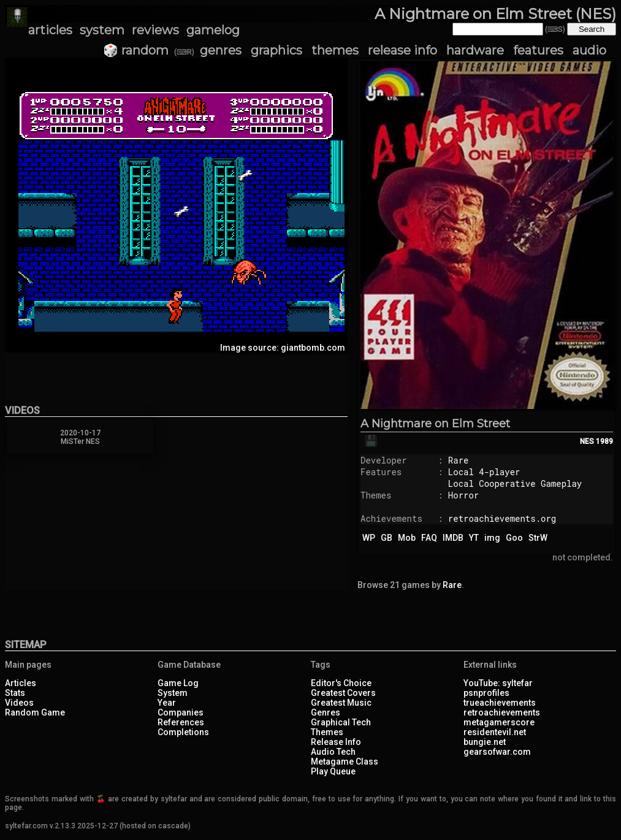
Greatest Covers (343, 693)
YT (474, 538)
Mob (407, 538)
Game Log (178, 683)
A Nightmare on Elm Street (435, 424)
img (492, 538)
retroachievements (502, 712)
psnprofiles (486, 693)
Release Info (336, 742)
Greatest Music (341, 703)
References (181, 722)
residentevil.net (495, 732)
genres (221, 50)
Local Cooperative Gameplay (515, 483)
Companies (181, 712)
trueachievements (500, 703)
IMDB (453, 538)
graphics (276, 50)
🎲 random (136, 50)
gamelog (213, 30)
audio (589, 50)
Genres (326, 712)
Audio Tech (333, 752)
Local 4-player (484, 472)
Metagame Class (345, 762)
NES (587, 441)
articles (50, 30)
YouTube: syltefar (498, 683)
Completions (183, 732)
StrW (538, 538)
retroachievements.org (502, 518)
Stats (15, 693)
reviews (155, 30)
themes (335, 50)
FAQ (429, 538)
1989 (604, 441)
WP (369, 538)
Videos (19, 703)
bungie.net (485, 742)
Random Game (35, 712)
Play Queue (333, 771)
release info (402, 50)
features (538, 50)
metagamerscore (499, 722)
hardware (475, 50)
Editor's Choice (341, 683)
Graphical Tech (341, 722)
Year (167, 703)
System (173, 693)
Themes (327, 732)
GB (387, 538)
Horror (463, 495)
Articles (21, 683)
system (102, 30)
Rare (459, 460)
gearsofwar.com (497, 752)
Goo (514, 538)
